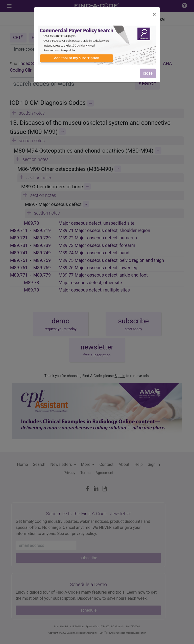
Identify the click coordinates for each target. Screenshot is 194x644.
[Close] (154, 14)
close (148, 73)
